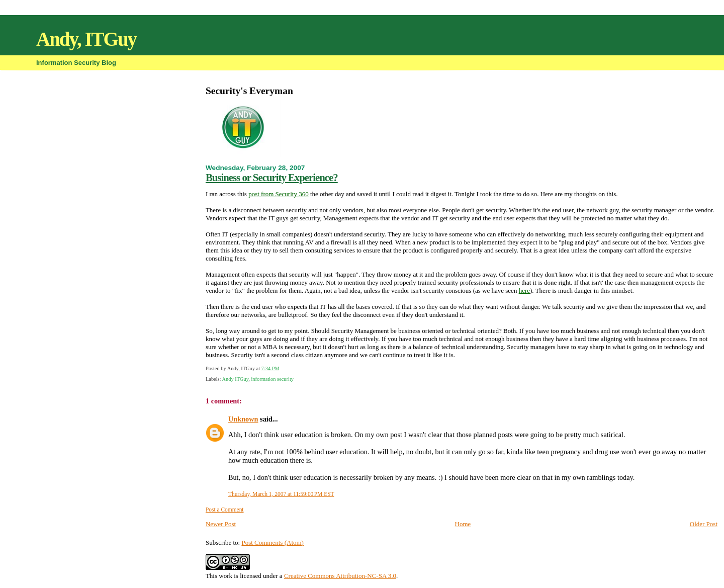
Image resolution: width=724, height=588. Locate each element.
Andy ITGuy (236, 379)
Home (463, 524)
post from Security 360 (279, 194)
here (524, 290)
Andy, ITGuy (86, 39)
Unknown (243, 419)
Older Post (704, 524)
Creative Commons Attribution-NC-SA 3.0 (340, 576)
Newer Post (221, 524)
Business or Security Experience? (272, 177)
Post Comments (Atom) (273, 542)
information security (272, 379)
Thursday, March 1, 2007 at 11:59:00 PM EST (281, 494)
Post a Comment (225, 510)
